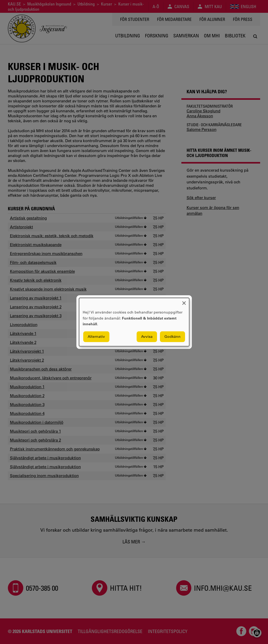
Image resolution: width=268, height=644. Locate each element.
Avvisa (147, 336)
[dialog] (134, 322)
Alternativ (96, 336)
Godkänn (172, 336)
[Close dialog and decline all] (184, 301)
